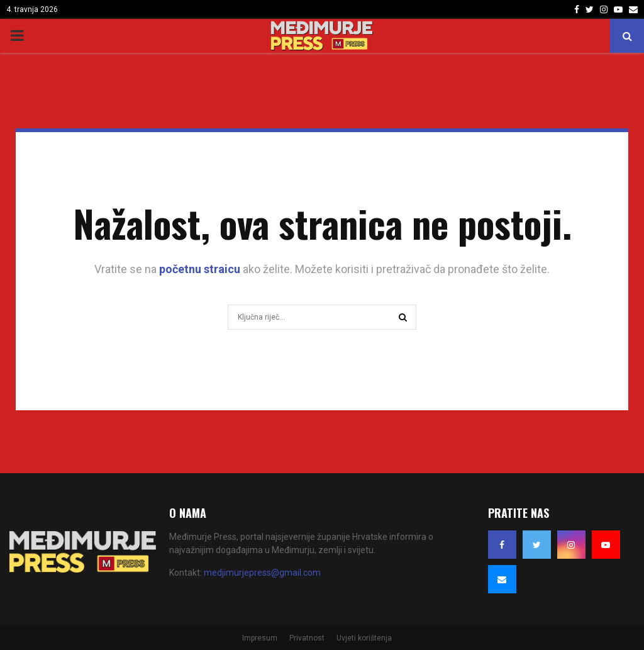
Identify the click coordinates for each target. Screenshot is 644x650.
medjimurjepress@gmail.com (262, 573)
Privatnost (307, 638)
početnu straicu (200, 269)
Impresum (260, 638)
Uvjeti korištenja (364, 638)
